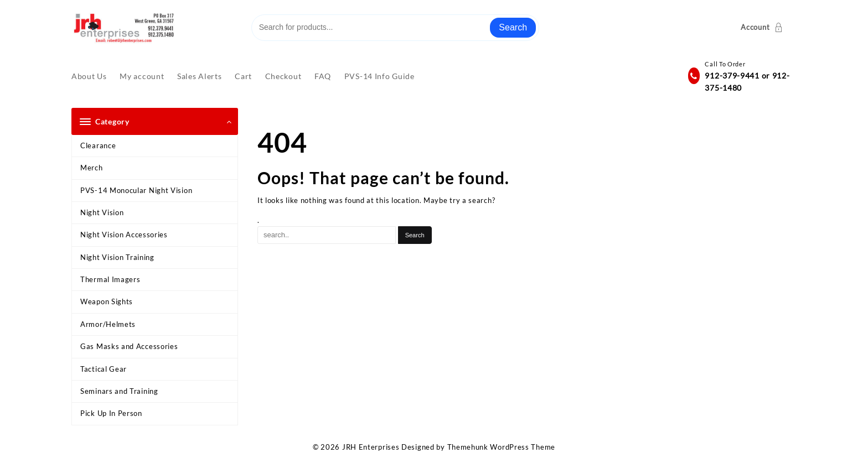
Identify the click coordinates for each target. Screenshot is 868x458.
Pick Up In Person (111, 413)
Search (513, 27)
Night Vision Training (117, 257)
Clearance (98, 145)
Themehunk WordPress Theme (502, 447)
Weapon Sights (107, 301)
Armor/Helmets (108, 324)
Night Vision (102, 212)
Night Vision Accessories (124, 235)
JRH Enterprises (371, 447)
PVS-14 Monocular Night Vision (136, 190)
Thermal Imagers (110, 279)
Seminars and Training (119, 391)
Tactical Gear (104, 369)
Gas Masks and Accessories (129, 346)
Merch (92, 168)
